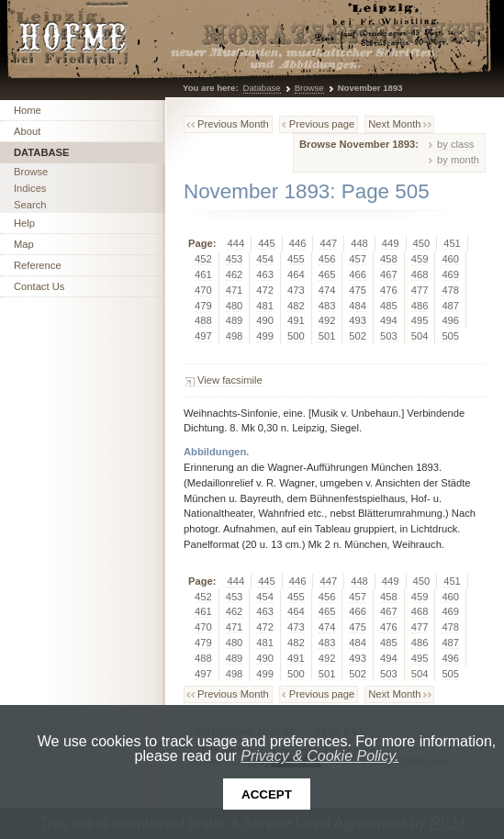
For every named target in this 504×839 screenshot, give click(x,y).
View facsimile (230, 380)
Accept (267, 794)
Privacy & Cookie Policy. (319, 756)
